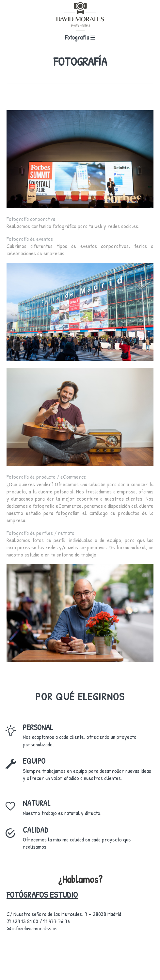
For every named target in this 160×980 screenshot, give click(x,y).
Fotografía (80, 37)
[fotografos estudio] (80, 16)
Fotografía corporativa (31, 219)
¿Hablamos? (80, 879)
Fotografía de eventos (30, 239)
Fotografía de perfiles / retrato (40, 533)
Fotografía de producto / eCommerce (46, 477)
